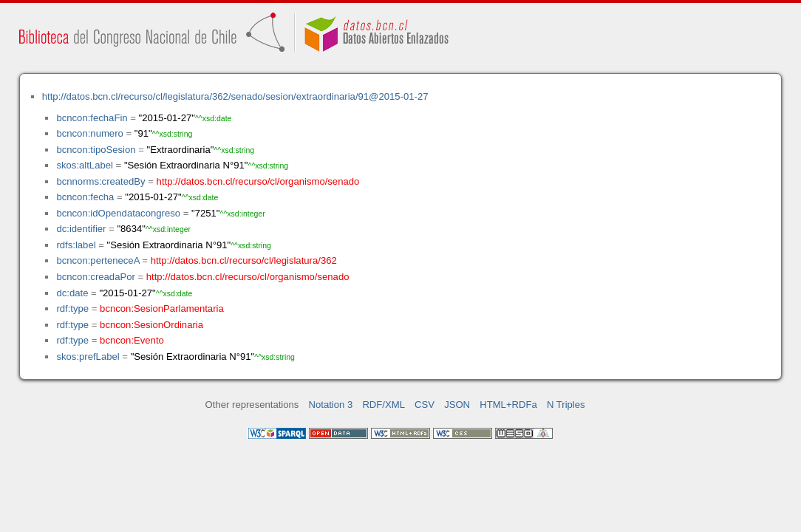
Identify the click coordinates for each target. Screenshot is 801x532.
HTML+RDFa (508, 405)
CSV (425, 405)
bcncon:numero (89, 133)
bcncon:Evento (132, 340)
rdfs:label (76, 245)
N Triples (566, 405)
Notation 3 (331, 405)
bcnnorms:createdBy (100, 181)
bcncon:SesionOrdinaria (151, 325)
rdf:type (72, 308)
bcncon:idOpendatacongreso (118, 213)
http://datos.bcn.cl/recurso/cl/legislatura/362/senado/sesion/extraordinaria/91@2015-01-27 (235, 96)
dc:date (72, 293)
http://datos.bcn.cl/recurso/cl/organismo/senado (258, 181)
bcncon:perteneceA (98, 260)
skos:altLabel (85, 165)
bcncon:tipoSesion (96, 150)
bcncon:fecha (85, 197)
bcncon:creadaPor (95, 277)
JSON (457, 405)
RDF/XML (384, 405)
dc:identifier (81, 229)
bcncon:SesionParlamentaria (162, 308)
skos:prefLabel (88, 357)
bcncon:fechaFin (92, 118)
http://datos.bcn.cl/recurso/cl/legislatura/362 (244, 260)
